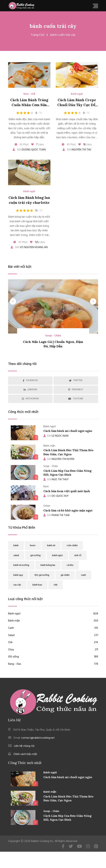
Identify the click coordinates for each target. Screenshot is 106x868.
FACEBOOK (30, 380)
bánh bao (37, 585)
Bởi (29, 150)
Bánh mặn (53, 621)
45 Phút (22, 145)
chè (56, 585)
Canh (53, 628)
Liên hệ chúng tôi (24, 746)
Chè (53, 643)
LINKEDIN (30, 390)
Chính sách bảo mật (25, 754)
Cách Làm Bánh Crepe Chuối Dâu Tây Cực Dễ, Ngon (77, 105)
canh (83, 575)
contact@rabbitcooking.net (38, 738)
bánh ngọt (57, 555)
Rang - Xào (53, 664)
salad (16, 555)
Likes (38, 145)
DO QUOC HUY (56, 496)
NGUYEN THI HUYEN (59, 459)
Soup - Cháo (53, 336)
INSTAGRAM (30, 399)
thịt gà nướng (42, 575)
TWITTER (76, 380)
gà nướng (35, 555)
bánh (16, 546)
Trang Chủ (38, 35)
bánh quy (18, 575)
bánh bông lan (48, 565)
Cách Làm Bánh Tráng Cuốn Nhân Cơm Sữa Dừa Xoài (29, 105)
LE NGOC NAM (56, 436)
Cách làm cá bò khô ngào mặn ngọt (68, 510)
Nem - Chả (29, 94)
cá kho (70, 565)
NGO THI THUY (56, 480)
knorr (33, 546)
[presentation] (13, 301)
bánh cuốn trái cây (53, 26)
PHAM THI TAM (56, 515)
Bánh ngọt (77, 94)
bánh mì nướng (21, 565)
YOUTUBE (76, 399)
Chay (53, 650)
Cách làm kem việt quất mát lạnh (67, 491)
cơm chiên (72, 546)
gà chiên (65, 575)
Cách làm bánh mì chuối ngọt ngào (68, 431)
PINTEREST (76, 390)
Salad (53, 635)
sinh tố (78, 555)
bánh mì (51, 546)
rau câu (17, 585)
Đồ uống (53, 657)
